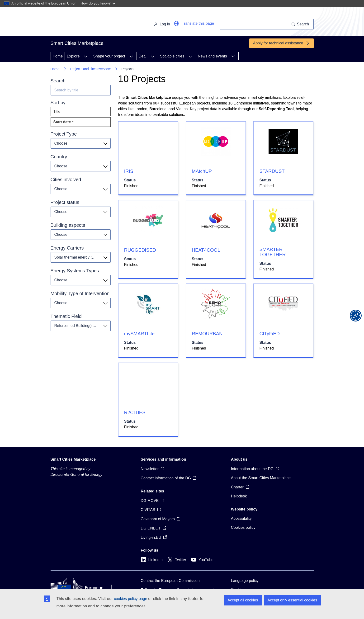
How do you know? (98, 3)
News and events (212, 56)
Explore (73, 56)
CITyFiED (269, 334)
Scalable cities (172, 56)
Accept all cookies (243, 600)
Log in (162, 24)
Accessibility (241, 518)
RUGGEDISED (140, 250)
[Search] (255, 24)
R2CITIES (135, 412)
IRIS (129, 171)
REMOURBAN (207, 334)
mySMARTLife (139, 334)
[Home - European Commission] (83, 22)
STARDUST (272, 171)
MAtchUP (202, 171)
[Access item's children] (86, 56)
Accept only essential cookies (292, 600)
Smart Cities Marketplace (73, 459)
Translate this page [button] (198, 23)
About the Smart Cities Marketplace (261, 478)
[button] (177, 24)
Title (57, 111)
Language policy (245, 581)
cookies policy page (131, 599)
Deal (143, 56)
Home (58, 56)
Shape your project (109, 56)
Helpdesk (239, 496)
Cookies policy (243, 527)
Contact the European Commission (170, 581)
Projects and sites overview (90, 69)
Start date (72, 123)
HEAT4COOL (206, 250)
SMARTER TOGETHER (272, 252)
